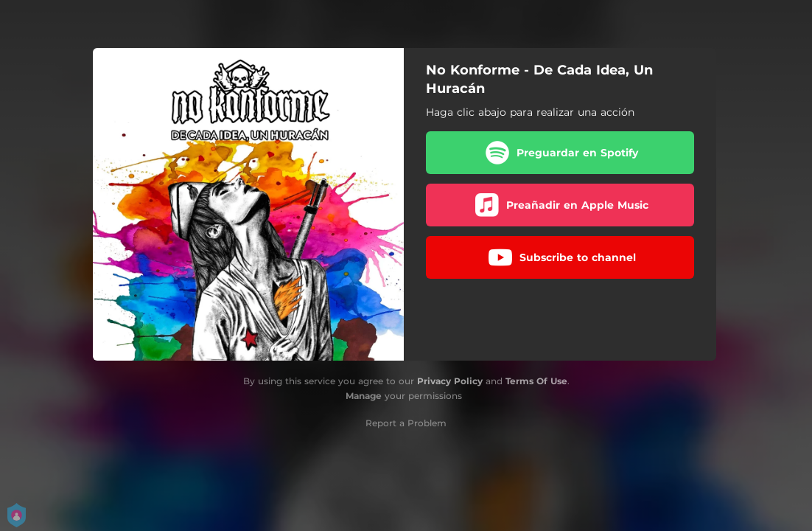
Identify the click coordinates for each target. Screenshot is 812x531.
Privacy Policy (450, 381)
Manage (364, 396)
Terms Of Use (536, 381)
